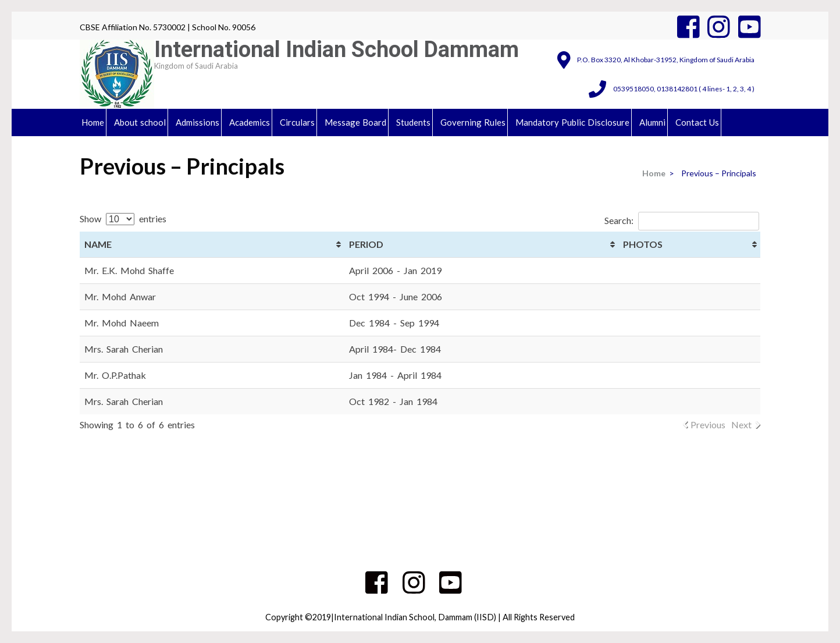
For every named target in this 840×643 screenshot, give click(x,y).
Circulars (297, 122)
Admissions (197, 122)
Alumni (652, 122)
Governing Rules (473, 122)
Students (413, 122)
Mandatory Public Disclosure (572, 122)
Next (741, 424)
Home (93, 122)
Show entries (123, 219)
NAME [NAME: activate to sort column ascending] (98, 244)
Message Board (355, 122)
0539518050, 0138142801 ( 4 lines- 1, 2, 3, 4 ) (684, 89)
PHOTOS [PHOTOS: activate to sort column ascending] (643, 244)
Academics (250, 122)
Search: (682, 220)
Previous (708, 424)
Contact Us (697, 122)
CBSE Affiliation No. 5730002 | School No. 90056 (168, 27)
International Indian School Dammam (337, 49)
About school (140, 122)
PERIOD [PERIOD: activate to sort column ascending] (366, 244)
